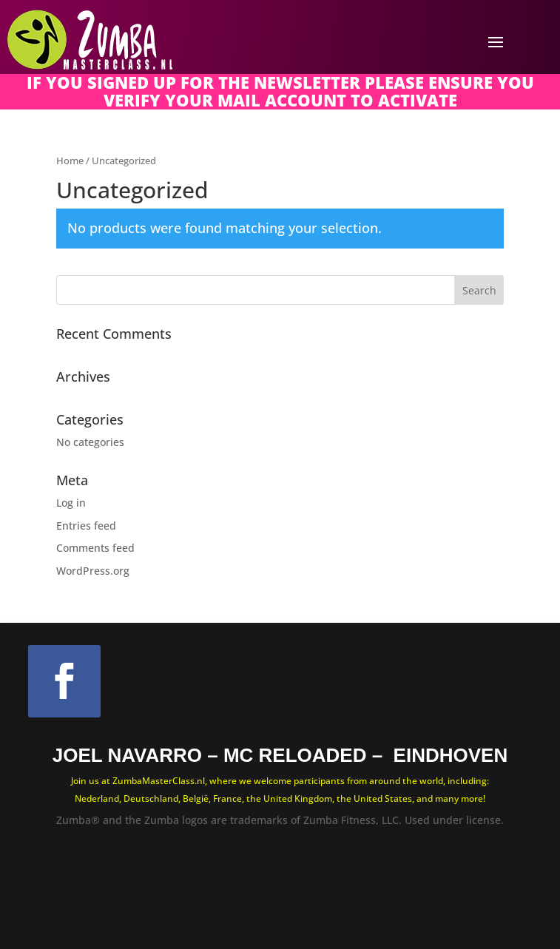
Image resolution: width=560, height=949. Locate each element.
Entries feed (86, 526)
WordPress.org (93, 571)
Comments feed (95, 548)
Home (70, 161)
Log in (71, 503)
